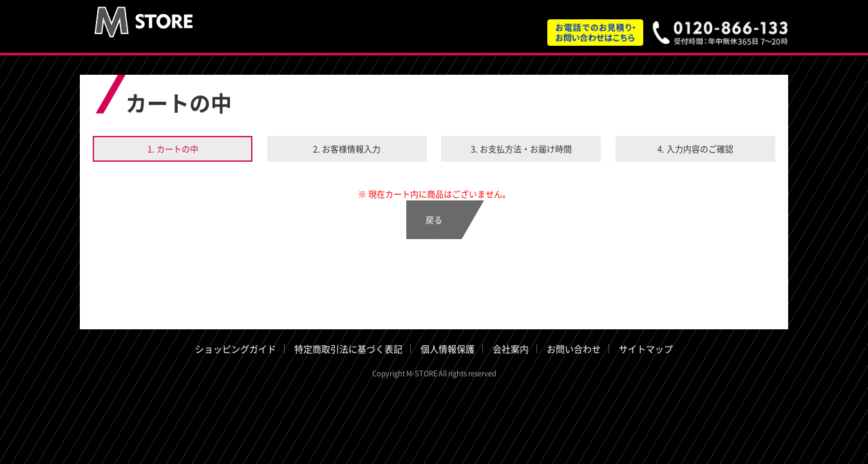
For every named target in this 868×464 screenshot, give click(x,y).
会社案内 (511, 349)
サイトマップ (646, 349)
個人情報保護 (448, 349)
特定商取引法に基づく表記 (348, 349)
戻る (434, 219)
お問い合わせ (574, 349)
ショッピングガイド (236, 349)
